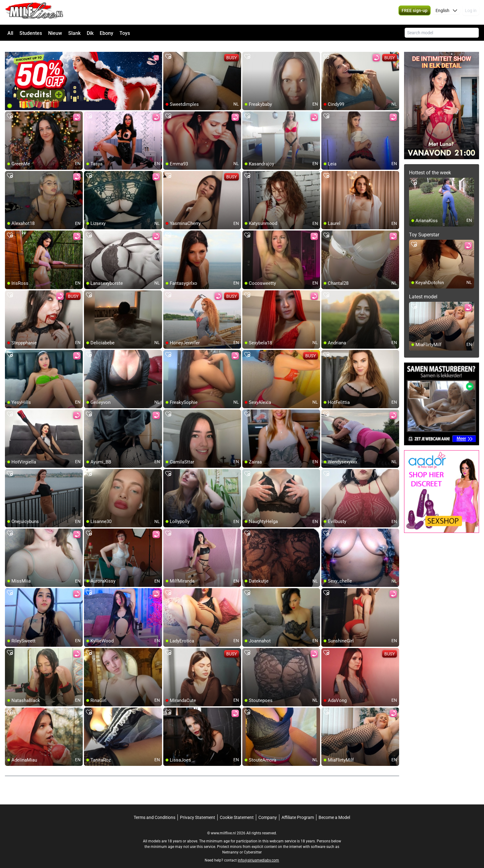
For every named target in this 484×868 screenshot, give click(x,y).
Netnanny (231, 845)
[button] (446, 12)
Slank (74, 33)
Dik (90, 33)
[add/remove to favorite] (168, 49)
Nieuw (55, 33)
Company (268, 810)
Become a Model (334, 810)
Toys (125, 33)
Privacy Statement (198, 810)
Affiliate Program (298, 810)
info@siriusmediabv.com (258, 853)
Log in (471, 12)
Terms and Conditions (154, 810)
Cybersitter (253, 845)
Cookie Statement (237, 810)
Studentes (31, 33)
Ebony (106, 33)
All (10, 33)
